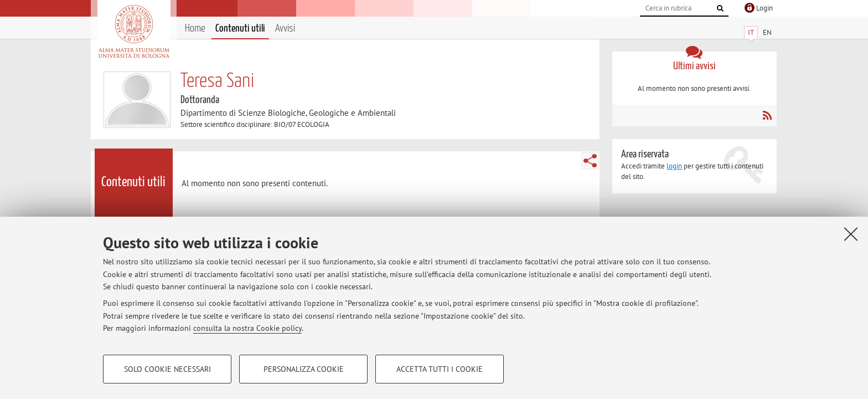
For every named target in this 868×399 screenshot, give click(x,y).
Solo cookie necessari (167, 369)
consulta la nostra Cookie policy (247, 328)
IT (751, 32)
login (674, 166)
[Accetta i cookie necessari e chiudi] (851, 234)
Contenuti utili (240, 29)
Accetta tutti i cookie (440, 369)
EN (767, 32)
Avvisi (285, 29)
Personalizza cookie (304, 369)
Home (195, 29)
